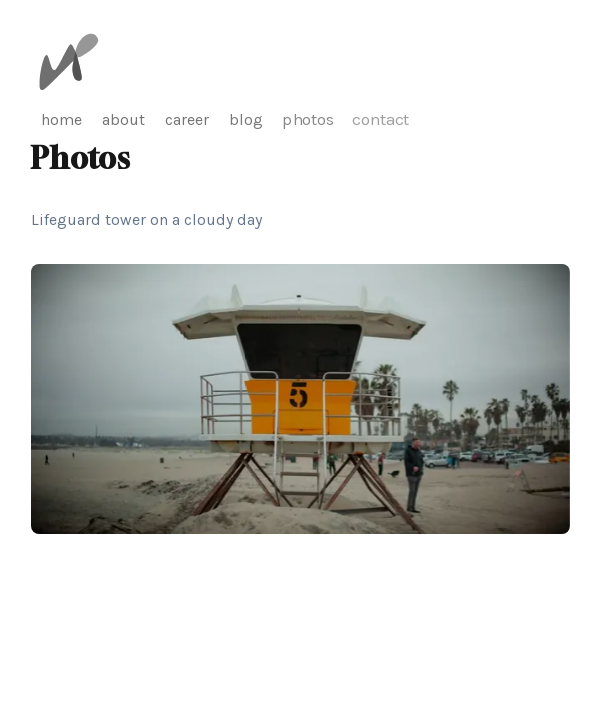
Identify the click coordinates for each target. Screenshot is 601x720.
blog (246, 119)
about (123, 119)
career (187, 119)
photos (308, 120)
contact (381, 119)
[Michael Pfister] (69, 62)
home (61, 119)
